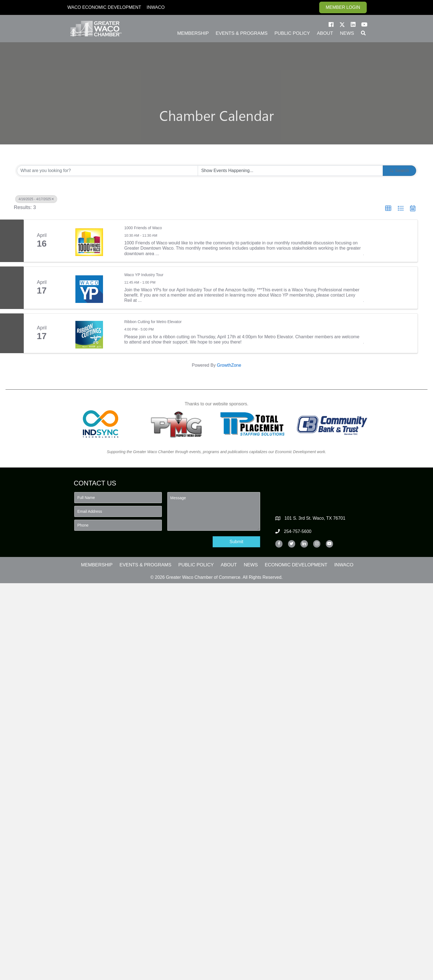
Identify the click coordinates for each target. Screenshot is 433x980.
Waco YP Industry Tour (144, 275)
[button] (331, 25)
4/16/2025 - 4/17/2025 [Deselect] (36, 199)
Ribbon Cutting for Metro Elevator (153, 322)
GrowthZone (229, 365)
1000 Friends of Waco (143, 228)
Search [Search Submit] (399, 171)
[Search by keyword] (107, 171)
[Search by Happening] (291, 171)
